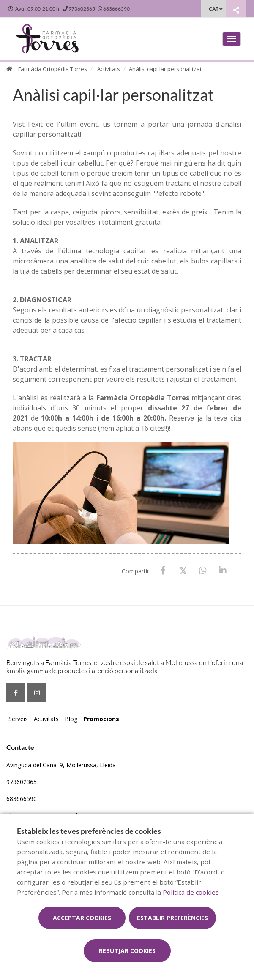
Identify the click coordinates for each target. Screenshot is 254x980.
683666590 (22, 799)
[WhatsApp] (203, 571)
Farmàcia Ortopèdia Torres (53, 69)
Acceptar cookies (82, 918)
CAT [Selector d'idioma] (214, 9)
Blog (71, 719)
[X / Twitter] (183, 570)
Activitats (109, 69)
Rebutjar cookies (127, 951)
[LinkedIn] (223, 571)
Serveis (18, 719)
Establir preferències (172, 918)
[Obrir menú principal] (232, 39)
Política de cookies (191, 892)
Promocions (101, 719)
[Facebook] (163, 571)
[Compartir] (236, 10)
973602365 (22, 782)
